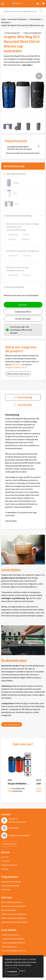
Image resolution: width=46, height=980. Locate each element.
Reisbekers (6, 22)
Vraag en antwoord (9, 865)
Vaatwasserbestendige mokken (14, 922)
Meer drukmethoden (12, 724)
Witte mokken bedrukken (12, 902)
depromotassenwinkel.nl (13, 939)
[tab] (23, 397)
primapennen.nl (9, 947)
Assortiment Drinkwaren (18, 19)
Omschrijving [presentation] (25, 397)
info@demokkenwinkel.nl (16, 367)
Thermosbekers (35, 19)
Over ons (5, 857)
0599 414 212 (16, 364)
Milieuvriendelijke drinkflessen (14, 918)
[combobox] (23, 11)
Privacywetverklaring (10, 886)
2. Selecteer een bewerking (18, 216)
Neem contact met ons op (18, 374)
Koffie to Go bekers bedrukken (14, 914)
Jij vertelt (5, 861)
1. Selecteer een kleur (15, 174)
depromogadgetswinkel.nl (13, 943)
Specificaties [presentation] (25, 405)
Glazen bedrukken (9, 910)
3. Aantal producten (14, 287)
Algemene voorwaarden (11, 882)
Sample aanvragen (23, 319)
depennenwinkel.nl (10, 935)
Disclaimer (6, 890)
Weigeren (23, 971)
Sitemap (5, 869)
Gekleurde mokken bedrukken (14, 906)
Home (3, 19)
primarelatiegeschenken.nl (14, 951)
